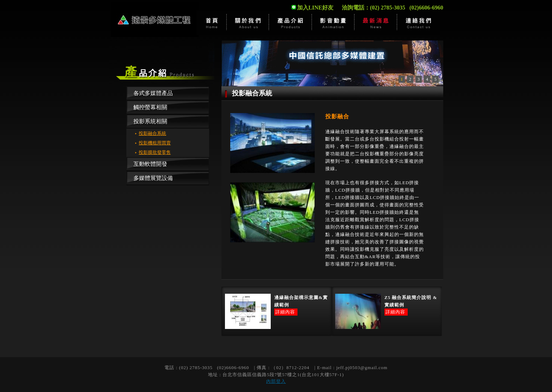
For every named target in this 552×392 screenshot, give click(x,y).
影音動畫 (333, 23)
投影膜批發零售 (155, 152)
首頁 (212, 23)
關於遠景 (248, 23)
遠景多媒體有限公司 (155, 19)
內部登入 (276, 381)
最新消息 (376, 23)
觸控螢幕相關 (150, 107)
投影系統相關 (150, 121)
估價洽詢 (418, 23)
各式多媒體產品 (153, 93)
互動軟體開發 (150, 164)
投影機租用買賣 (155, 143)
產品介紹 (291, 23)
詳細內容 (285, 312)
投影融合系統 (152, 133)
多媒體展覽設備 (153, 178)
